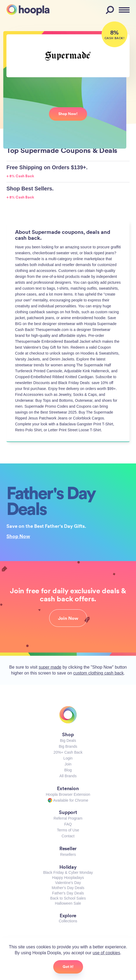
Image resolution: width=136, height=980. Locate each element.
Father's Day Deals (68, 893)
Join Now (68, 618)
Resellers (68, 854)
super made (50, 667)
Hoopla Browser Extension (68, 794)
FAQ (68, 824)
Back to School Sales (68, 898)
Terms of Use (68, 830)
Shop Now (18, 536)
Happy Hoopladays (68, 878)
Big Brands (68, 746)
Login (68, 758)
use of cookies (106, 953)
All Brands (68, 776)
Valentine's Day (68, 883)
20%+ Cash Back (68, 752)
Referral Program (68, 818)
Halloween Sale (68, 903)
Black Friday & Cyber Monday (68, 872)
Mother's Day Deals (68, 888)
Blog (68, 770)
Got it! (68, 967)
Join (68, 764)
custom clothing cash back (99, 673)
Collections (68, 921)
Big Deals (68, 740)
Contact (68, 836)
